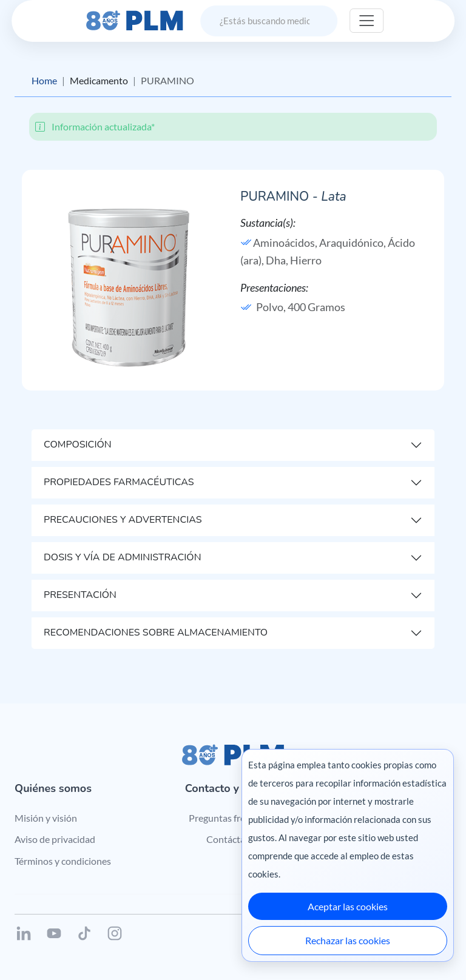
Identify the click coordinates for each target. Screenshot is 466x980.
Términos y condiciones (63, 861)
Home (44, 80)
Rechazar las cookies (348, 940)
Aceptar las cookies (348, 906)
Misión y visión (46, 818)
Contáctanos (233, 839)
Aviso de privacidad (55, 839)
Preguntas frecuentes (233, 818)
